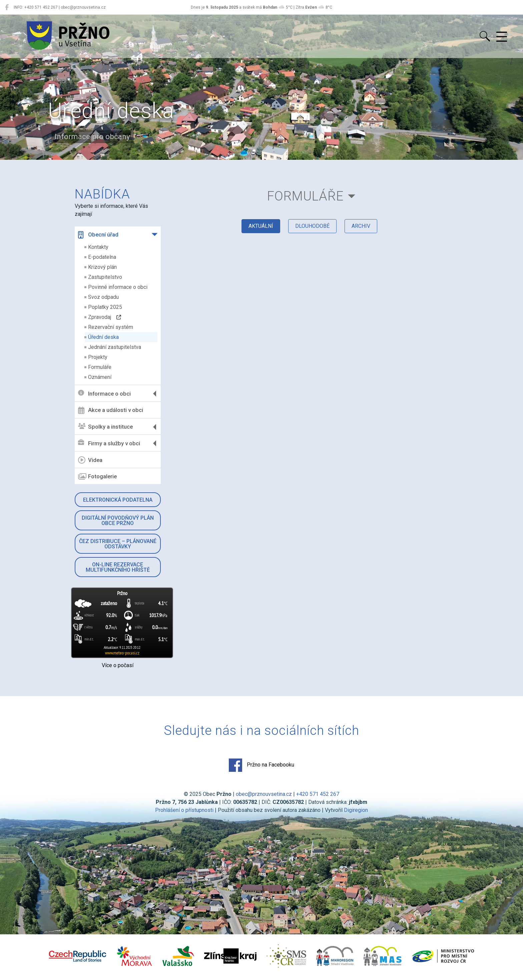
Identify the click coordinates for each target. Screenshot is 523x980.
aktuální (261, 226)
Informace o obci (104, 393)
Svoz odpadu (103, 297)
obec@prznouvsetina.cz (264, 794)
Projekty (98, 357)
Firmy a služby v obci (109, 443)
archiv (361, 226)
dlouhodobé (312, 226)
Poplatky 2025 (105, 307)
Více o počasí (118, 665)
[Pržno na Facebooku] (7, 7)
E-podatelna (102, 257)
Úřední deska (103, 337)
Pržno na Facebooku (261, 765)
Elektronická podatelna (118, 500)
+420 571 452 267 (318, 794)
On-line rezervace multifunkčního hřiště (118, 567)
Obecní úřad (98, 235)
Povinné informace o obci (118, 287)
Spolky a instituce (105, 427)
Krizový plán (102, 267)
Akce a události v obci (111, 410)
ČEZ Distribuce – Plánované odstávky (118, 544)
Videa (90, 460)
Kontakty (98, 247)
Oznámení (100, 377)
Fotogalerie (97, 477)
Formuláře (100, 367)
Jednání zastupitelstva (115, 347)
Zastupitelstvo (105, 277)
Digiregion (356, 810)
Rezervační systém (111, 327)
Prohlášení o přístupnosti (184, 810)
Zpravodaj (105, 317)
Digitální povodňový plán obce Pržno (118, 521)
